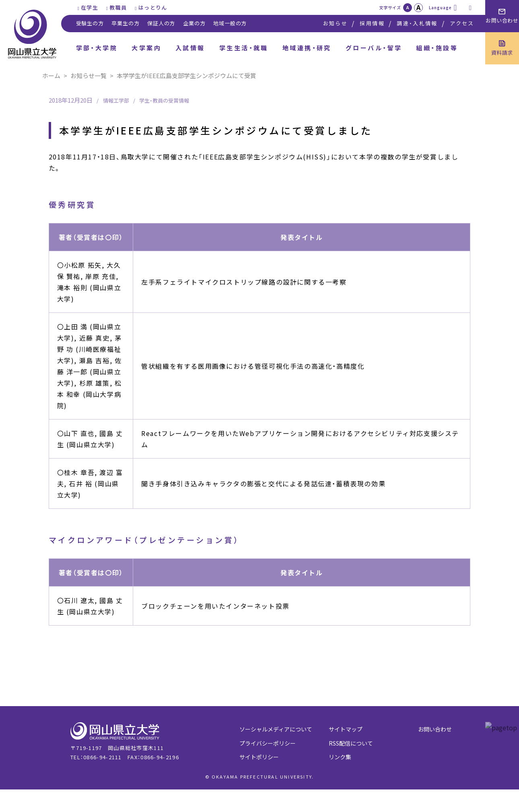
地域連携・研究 (307, 48)
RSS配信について (351, 743)
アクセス (462, 23)
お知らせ (335, 23)
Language (440, 7)
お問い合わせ (435, 729)
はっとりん (153, 7)
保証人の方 (161, 23)
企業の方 (194, 23)
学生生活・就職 (244, 48)
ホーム (51, 75)
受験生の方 (90, 23)
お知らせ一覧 (89, 75)
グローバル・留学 (374, 48)
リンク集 (340, 757)
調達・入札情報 (417, 23)
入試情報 (190, 48)
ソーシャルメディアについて (276, 729)
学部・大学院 (97, 48)
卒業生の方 (125, 23)
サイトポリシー (259, 757)
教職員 (118, 7)
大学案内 (146, 48)
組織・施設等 (437, 48)
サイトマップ (346, 729)
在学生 (90, 7)
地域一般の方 (230, 23)
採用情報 (372, 23)
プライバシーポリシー (268, 743)
